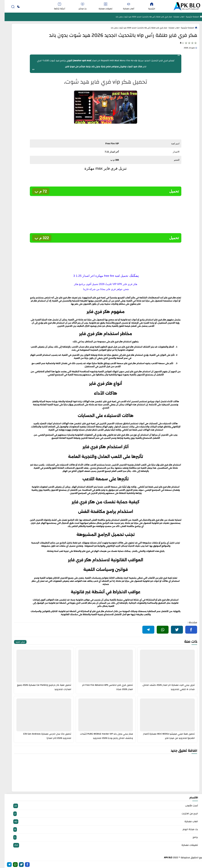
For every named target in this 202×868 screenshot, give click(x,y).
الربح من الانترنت (101, 814)
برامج (101, 837)
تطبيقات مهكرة (101, 6)
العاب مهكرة (174, 17)
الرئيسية (147, 6)
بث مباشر (78, 6)
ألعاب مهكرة (124, 6)
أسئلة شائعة (55, 6)
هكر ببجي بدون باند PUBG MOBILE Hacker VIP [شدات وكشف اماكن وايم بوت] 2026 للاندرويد (102, 736)
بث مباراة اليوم (101, 829)
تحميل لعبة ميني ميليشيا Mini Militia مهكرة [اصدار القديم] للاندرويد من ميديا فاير (164, 736)
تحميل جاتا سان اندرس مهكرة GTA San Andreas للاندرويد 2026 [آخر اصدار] (43, 736)
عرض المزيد (16, 642)
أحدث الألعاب (101, 806)
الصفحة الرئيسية (188, 17)
